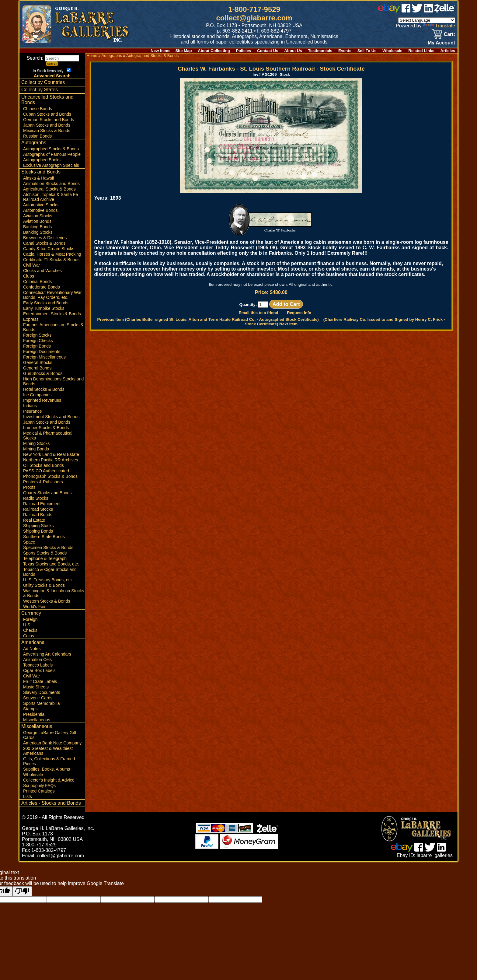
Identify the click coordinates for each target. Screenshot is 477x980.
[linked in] (429, 11)
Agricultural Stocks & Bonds (49, 189)
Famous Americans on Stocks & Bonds (53, 327)
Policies (244, 51)
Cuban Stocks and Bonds (47, 114)
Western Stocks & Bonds (47, 601)
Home (92, 56)
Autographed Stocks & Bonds (51, 149)
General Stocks (38, 362)
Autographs (34, 143)
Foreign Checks (38, 341)
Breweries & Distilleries (45, 238)
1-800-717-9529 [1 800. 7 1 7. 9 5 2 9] (254, 9)
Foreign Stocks (37, 335)
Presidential (34, 714)
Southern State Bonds (44, 537)
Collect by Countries (43, 82)
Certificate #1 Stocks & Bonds (51, 260)
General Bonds (37, 368)
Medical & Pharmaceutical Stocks (48, 436)
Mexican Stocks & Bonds (47, 131)
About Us (293, 51)
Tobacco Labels (38, 665)
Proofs (29, 487)
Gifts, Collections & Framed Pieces (49, 761)
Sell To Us (367, 51)
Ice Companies (37, 395)
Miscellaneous (37, 720)
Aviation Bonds (37, 221)
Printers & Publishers (43, 482)
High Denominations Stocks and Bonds (53, 381)
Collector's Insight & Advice (49, 780)
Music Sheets (36, 687)
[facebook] (406, 11)
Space (29, 542)
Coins (29, 636)
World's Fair (34, 607)
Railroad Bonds (38, 515)
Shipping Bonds (38, 531)
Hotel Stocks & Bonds (44, 389)
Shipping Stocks (38, 526)
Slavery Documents (42, 692)
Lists (28, 796)
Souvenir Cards (38, 698)
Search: (53, 58)
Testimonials (320, 51)
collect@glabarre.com (254, 18)
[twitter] (417, 11)
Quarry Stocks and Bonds (47, 493)
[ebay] (389, 11)
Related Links (421, 51)
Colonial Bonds (37, 282)
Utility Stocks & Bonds (44, 585)
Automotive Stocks (41, 205)
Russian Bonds (37, 136)
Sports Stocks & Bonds (45, 553)
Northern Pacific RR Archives (51, 460)
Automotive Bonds (40, 210)
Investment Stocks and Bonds (51, 417)
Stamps (30, 709)
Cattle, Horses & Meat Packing (52, 254)
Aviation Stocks (38, 216)
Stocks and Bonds (41, 172)
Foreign (30, 619)
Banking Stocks (38, 232)
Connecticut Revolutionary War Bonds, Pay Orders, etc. (52, 295)
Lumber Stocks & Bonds (46, 428)
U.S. (27, 625)
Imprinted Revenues (42, 400)
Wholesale (392, 51)
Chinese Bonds (38, 109)
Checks (30, 630)
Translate (439, 26)
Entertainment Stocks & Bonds (52, 314)
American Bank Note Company (52, 743)
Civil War (31, 265)
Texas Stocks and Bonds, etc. (51, 564)
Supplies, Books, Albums (47, 769)
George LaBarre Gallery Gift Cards (50, 735)
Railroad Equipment (42, 504)
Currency (31, 613)
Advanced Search (52, 76)
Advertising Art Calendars (47, 654)
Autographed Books (42, 160)
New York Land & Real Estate (51, 454)
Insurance (32, 411)
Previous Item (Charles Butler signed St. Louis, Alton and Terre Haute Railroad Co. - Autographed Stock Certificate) (208, 319)
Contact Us (268, 51)
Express (31, 319)
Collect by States (40, 90)
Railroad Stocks (38, 509)
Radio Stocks (36, 498)
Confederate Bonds (42, 287)
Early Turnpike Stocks (44, 308)
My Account (441, 43)
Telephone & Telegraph (45, 558)
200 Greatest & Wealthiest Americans (48, 751)
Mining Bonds (36, 449)
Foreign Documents (42, 352)
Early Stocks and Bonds (46, 303)
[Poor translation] (22, 891)
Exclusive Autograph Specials (51, 165)
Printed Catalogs (39, 791)
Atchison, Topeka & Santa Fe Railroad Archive (50, 197)
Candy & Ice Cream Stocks (49, 249)
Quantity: (254, 304)
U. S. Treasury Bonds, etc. (48, 580)
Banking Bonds (37, 227)
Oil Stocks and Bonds (44, 465)
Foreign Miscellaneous (44, 357)
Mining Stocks (36, 443)
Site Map (183, 51)
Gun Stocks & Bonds (43, 373)
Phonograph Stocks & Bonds (50, 476)
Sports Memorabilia (42, 703)
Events (345, 51)
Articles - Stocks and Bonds (51, 803)
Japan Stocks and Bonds (47, 125)
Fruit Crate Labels (40, 681)
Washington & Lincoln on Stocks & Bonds (54, 593)
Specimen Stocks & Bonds (48, 548)
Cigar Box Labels (39, 670)
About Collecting (214, 51)
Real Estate (34, 520)
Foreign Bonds (37, 346)
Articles (448, 51)
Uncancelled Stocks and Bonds (47, 100)
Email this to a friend (259, 313)
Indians (30, 406)
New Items (160, 51)
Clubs (29, 276)
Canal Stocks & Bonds (44, 243)
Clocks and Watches (42, 271)
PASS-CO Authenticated (46, 471)
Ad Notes (32, 649)
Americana (33, 642)
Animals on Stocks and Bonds (51, 184)
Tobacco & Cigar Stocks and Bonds (50, 572)
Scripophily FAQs (39, 786)
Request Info (299, 313)
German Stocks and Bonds (49, 120)
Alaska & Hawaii (38, 178)
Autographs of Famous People (52, 154)
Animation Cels (37, 660)
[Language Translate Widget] (427, 20)
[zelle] (445, 11)
